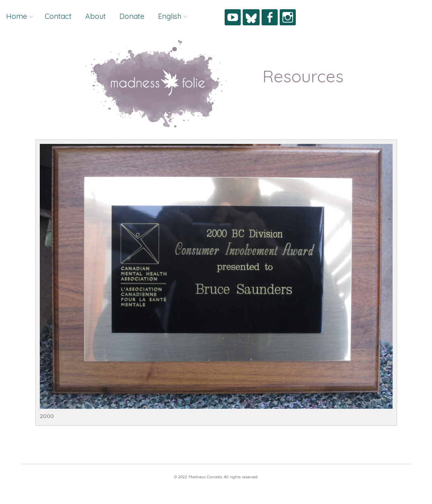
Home (16, 16)
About (95, 16)
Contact (58, 16)
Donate (132, 16)
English (170, 16)
